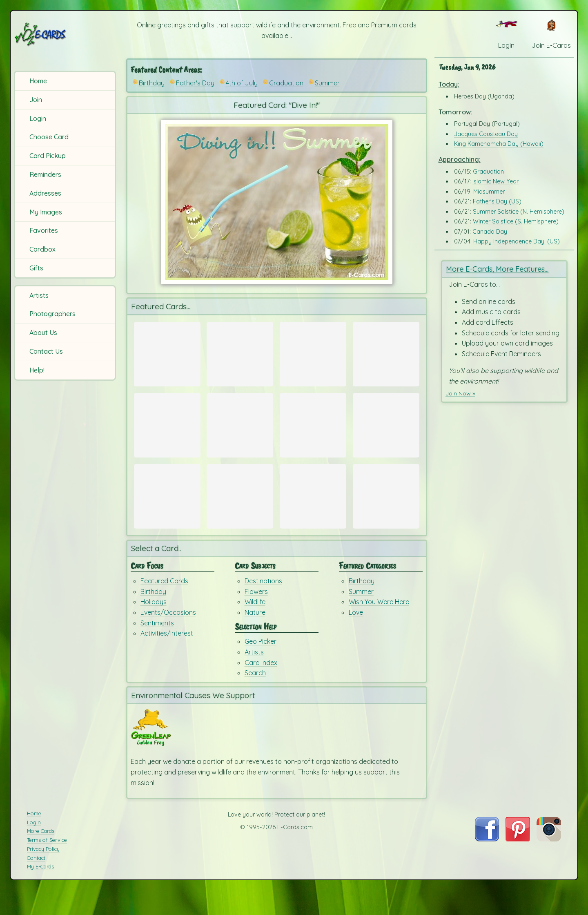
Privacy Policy (43, 874)
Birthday (152, 83)
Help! (37, 370)
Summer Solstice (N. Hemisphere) (519, 212)
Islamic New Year (496, 181)
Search (255, 697)
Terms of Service (47, 865)
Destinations (263, 605)
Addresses (45, 193)
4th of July (242, 83)
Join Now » (462, 393)
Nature (255, 637)
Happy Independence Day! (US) (517, 241)
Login (38, 118)
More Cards (41, 856)
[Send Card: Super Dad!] (240, 354)
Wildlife (255, 626)
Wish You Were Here (379, 626)
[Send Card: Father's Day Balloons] (313, 354)
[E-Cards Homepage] (65, 34)
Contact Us (46, 351)
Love (356, 637)
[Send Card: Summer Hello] (313, 433)
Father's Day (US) (497, 201)
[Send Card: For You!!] (240, 511)
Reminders (45, 174)
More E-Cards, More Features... (500, 269)
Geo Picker (261, 666)
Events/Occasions (168, 637)
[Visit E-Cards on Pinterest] (518, 864)
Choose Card (49, 137)
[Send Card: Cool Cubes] (386, 433)
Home (38, 81)
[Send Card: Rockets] (240, 433)
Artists (39, 295)
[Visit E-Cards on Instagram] (549, 864)
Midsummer (489, 192)
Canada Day (490, 232)
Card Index (261, 687)
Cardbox (42, 249)
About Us (43, 333)
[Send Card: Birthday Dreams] (386, 511)
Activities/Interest (167, 658)
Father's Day (195, 83)
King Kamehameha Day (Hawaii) (499, 144)
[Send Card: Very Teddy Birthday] (167, 511)
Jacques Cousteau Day (486, 134)
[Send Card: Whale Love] (386, 354)
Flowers (256, 616)
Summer (327, 83)
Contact (36, 883)
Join (36, 100)
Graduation (286, 83)
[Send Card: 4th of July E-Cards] (167, 433)
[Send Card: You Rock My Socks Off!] (313, 511)
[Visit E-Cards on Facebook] (487, 864)
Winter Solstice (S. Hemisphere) (516, 221)
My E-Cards (40, 892)
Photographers (52, 314)
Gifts (36, 268)
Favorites (44, 230)
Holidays (154, 626)
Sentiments (157, 647)
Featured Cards (164, 605)
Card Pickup (48, 156)
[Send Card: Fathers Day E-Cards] (167, 354)
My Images (46, 212)
